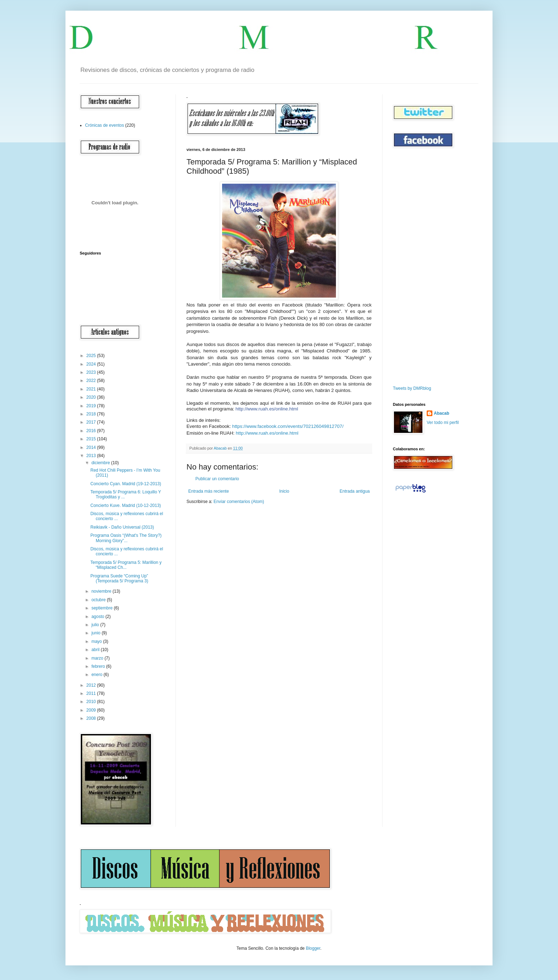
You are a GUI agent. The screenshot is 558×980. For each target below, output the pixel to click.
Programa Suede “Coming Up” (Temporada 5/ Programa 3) (119, 578)
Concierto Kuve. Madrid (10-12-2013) (126, 505)
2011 (92, 693)
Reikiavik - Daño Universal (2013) (122, 527)
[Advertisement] (414, 267)
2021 (92, 389)
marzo (98, 658)
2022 (92, 381)
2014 (92, 447)
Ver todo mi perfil (443, 423)
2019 (92, 406)
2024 (92, 364)
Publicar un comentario (217, 479)
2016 (92, 431)
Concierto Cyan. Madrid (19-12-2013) (126, 484)
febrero (99, 666)
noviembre (102, 591)
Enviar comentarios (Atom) (239, 502)
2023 (92, 372)
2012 (92, 685)
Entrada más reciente (209, 491)
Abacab (441, 413)
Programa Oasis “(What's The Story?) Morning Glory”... (126, 538)
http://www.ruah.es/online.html (267, 409)
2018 (92, 414)
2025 (92, 356)
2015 (92, 439)
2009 (92, 710)
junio (97, 633)
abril (96, 650)
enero (98, 675)
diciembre (101, 463)
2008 (92, 718)
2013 (92, 456)
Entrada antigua (355, 491)
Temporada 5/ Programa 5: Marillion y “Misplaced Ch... (126, 565)
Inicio (284, 491)
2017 (92, 422)
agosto (98, 617)
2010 (92, 702)
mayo (97, 641)
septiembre (103, 608)
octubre (99, 600)
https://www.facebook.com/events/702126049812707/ (288, 426)
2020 (92, 397)
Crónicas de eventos (104, 125)
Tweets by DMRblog (412, 388)
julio (96, 625)
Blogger (313, 948)
